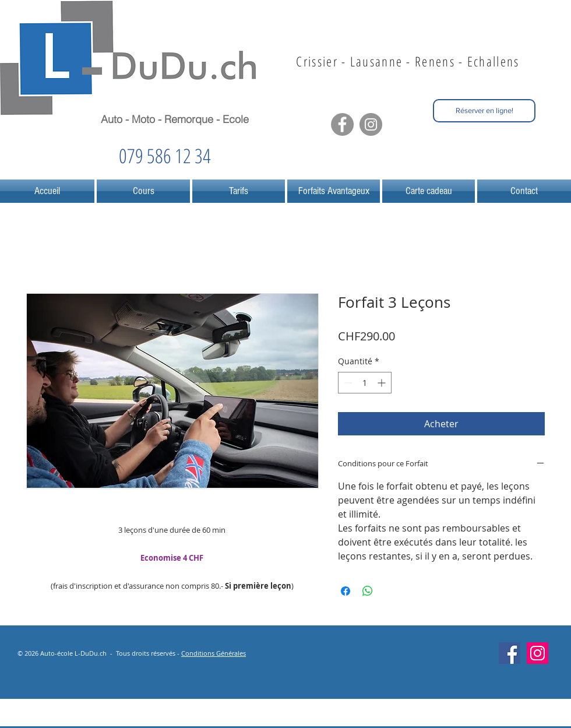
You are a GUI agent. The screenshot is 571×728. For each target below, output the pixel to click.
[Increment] (383, 383)
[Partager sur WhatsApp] (368, 591)
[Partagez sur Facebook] (346, 591)
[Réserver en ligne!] (484, 111)
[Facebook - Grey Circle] (342, 124)
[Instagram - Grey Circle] (371, 124)
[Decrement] (347, 383)
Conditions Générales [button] (214, 653)
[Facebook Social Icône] (510, 653)
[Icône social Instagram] (537, 653)
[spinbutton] (365, 383)
